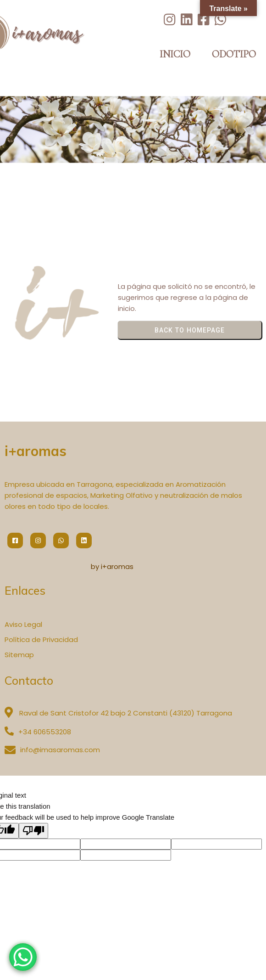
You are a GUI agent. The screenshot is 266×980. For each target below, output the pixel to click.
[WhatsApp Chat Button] (23, 957)
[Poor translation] (33, 831)
